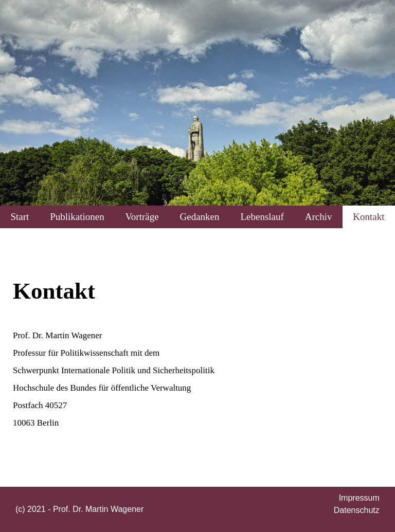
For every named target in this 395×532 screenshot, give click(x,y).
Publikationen (77, 217)
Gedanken (200, 217)
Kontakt (369, 217)
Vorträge (142, 217)
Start (20, 217)
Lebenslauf (262, 217)
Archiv (319, 217)
